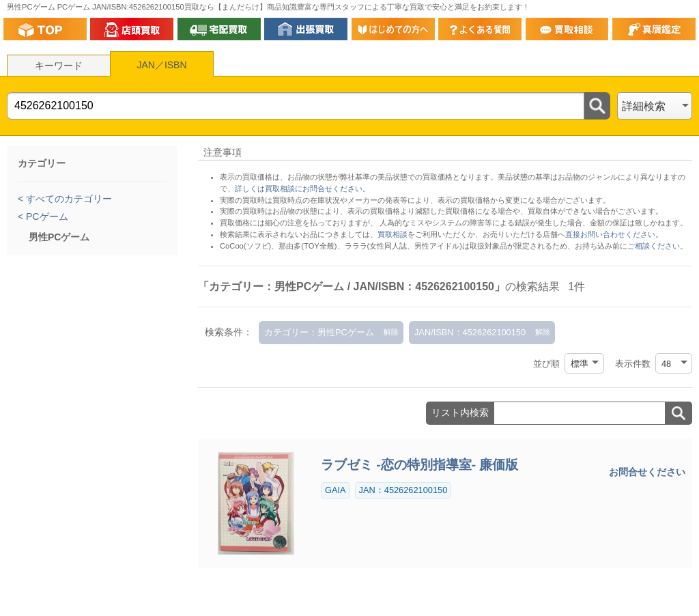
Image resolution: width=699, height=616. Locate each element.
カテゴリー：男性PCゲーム (319, 332)
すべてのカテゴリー (68, 199)
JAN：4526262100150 (403, 490)
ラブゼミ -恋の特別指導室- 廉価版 (419, 465)
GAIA (336, 490)
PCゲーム (45, 216)
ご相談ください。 (657, 246)
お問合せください (647, 472)
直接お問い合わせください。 (614, 234)
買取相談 (393, 234)
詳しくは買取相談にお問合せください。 (302, 188)
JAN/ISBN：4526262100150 (470, 332)
